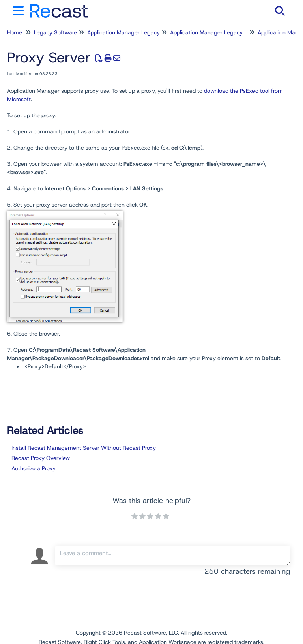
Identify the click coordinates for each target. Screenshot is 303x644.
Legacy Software (55, 32)
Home (15, 32)
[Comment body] (173, 556)
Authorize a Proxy (34, 468)
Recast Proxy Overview (41, 458)
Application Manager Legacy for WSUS (220, 32)
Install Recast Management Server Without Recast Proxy (84, 448)
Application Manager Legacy (123, 32)
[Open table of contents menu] (20, 10)
